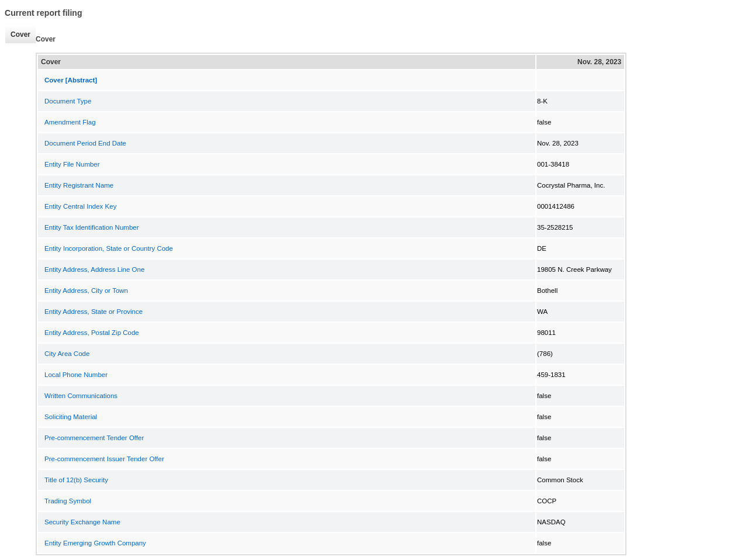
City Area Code (67, 354)
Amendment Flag (70, 122)
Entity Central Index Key (80, 206)
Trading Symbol (68, 501)
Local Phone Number (76, 375)
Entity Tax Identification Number (92, 227)
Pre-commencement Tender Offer (94, 438)
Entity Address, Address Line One (94, 269)
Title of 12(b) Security (76, 480)
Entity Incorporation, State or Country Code (109, 248)
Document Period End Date (85, 143)
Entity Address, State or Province (93, 312)
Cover (18, 35)
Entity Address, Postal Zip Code (92, 333)
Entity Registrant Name (79, 185)
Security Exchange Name (82, 522)
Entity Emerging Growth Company (95, 543)
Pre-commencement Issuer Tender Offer (104, 459)
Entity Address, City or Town (86, 291)
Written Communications (81, 396)
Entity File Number (72, 164)
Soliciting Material (71, 417)
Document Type (68, 101)
